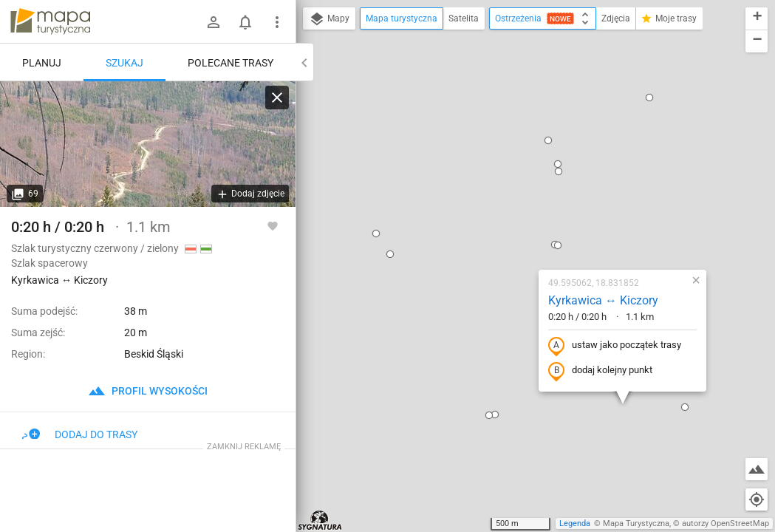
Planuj (42, 63)
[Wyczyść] (277, 98)
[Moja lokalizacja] (757, 499)
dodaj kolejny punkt (513, 227)
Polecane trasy (231, 63)
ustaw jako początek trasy (528, 202)
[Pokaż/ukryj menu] (277, 22)
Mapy (329, 19)
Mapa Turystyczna (636, 524)
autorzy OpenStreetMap (726, 524)
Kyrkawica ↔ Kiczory (516, 156)
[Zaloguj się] (214, 22)
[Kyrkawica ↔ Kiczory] (148, 144)
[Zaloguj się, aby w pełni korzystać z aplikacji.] (273, 225)
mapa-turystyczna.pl (50, 21)
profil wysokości (148, 391)
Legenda (575, 524)
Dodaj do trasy (80, 434)
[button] (303, 110)
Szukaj (124, 63)
